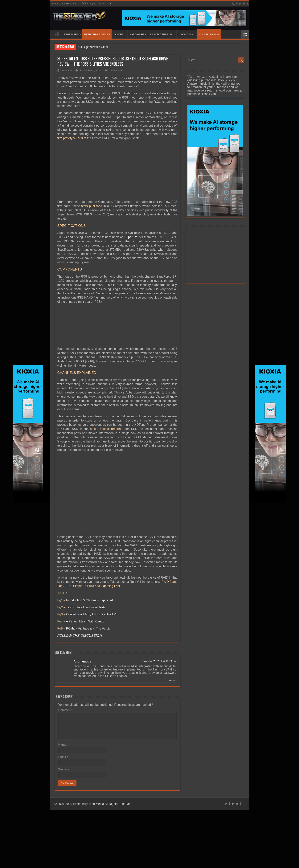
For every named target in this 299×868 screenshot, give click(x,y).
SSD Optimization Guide (93, 47)
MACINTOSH (186, 34)
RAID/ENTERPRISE (161, 34)
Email (63, 757)
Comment (66, 710)
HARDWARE (137, 34)
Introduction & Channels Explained (90, 600)
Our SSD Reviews (209, 34)
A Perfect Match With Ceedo (85, 621)
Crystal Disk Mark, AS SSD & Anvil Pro (92, 614)
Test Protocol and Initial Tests (86, 607)
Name (63, 745)
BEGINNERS (71, 34)
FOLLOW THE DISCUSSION (80, 636)
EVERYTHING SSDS (96, 34)
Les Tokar (66, 70)
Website (64, 769)
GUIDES (119, 34)
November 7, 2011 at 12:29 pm (159, 661)
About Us (104, 3)
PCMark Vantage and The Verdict (89, 628)
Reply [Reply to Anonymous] (172, 681)
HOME (57, 34)
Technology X (88, 3)
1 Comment (116, 70)
